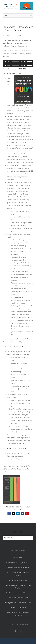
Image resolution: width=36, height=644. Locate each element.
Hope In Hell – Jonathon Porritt (18, 598)
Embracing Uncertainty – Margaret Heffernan (18, 574)
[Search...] (18, 538)
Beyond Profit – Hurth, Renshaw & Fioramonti (18, 614)
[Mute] (25, 62)
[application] (18, 62)
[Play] (5, 62)
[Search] (5, 538)
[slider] (15, 62)
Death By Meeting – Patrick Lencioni (18, 593)
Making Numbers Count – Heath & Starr (18, 603)
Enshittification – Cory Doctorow (18, 563)
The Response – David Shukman (18, 568)
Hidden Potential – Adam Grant (18, 580)
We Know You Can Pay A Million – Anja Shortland (18, 586)
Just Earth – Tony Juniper (18, 607)
